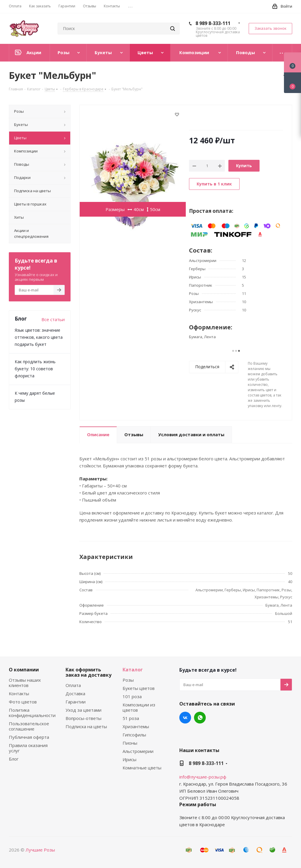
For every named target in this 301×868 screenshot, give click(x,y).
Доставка (75, 693)
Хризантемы (136, 726)
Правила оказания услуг (28, 748)
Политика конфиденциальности (32, 713)
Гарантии (76, 702)
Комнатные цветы (142, 768)
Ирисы (129, 759)
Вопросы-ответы (83, 718)
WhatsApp (200, 718)
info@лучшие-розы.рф (203, 777)
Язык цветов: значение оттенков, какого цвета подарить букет (39, 337)
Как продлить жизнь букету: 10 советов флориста (35, 369)
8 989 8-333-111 (213, 23)
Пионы (130, 743)
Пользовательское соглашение (29, 726)
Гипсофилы (134, 735)
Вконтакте (185, 718)
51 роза (131, 718)
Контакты (19, 693)
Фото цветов (23, 702)
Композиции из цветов (139, 707)
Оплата (73, 685)
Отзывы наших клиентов (25, 683)
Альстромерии (138, 751)
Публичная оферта (29, 737)
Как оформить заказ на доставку (88, 672)
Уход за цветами (83, 710)
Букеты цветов (139, 688)
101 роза (132, 696)
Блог (14, 759)
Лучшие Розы (40, 850)
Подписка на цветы (86, 726)
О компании (24, 670)
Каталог (133, 670)
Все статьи (53, 319)
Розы (128, 680)
